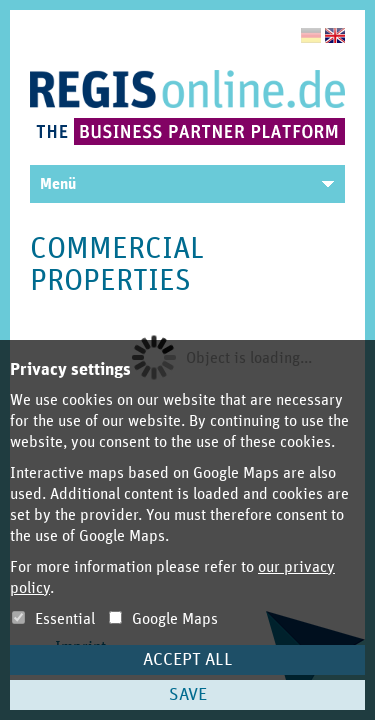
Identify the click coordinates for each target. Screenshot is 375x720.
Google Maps (163, 619)
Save (188, 695)
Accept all (188, 660)
